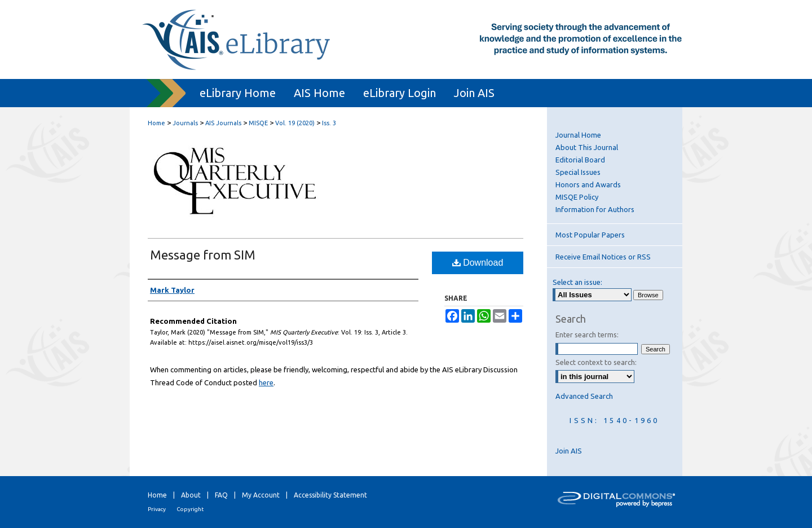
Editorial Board (580, 160)
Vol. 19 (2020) (295, 123)
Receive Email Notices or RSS (603, 257)
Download (478, 263)
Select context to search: (596, 362)
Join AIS (569, 451)
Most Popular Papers (590, 235)
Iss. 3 (329, 123)
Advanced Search (584, 396)
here (266, 382)
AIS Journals (223, 123)
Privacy (157, 509)
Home (156, 123)
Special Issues (578, 172)
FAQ (221, 495)
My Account (261, 495)
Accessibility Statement (330, 495)
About (191, 495)
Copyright (190, 509)
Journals (185, 123)
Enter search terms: (587, 335)
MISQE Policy (577, 197)
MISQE (258, 123)
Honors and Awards (588, 184)
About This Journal (587, 147)
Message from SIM (203, 255)
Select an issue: (577, 282)
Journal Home (578, 135)
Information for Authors (595, 209)
